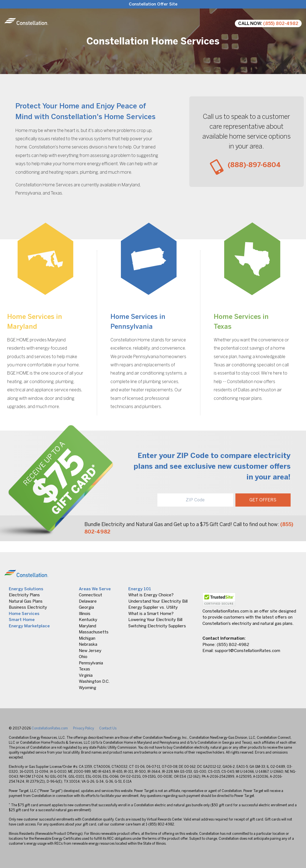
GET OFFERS (263, 500)
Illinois (85, 614)
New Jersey (90, 651)
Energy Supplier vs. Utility (153, 607)
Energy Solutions (26, 589)
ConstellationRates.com (50, 728)
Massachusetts (94, 632)
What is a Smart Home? (151, 614)
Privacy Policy (84, 728)
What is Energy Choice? (151, 595)
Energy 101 (140, 589)
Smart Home (22, 620)
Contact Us (108, 728)
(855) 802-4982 (281, 23)
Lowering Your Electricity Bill (155, 620)
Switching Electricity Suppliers (157, 626)
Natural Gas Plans (26, 601)
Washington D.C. (94, 681)
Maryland (87, 626)
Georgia (86, 607)
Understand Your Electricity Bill (158, 601)
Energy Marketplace (29, 626)
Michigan (87, 638)
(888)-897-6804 (254, 165)
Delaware (88, 601)
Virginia (86, 675)
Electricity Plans (24, 595)
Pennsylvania (91, 663)
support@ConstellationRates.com (247, 651)
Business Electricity (28, 607)
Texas (84, 669)
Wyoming (87, 688)
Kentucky (88, 620)
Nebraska (88, 644)
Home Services (24, 614)
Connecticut (91, 595)
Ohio (83, 657)
